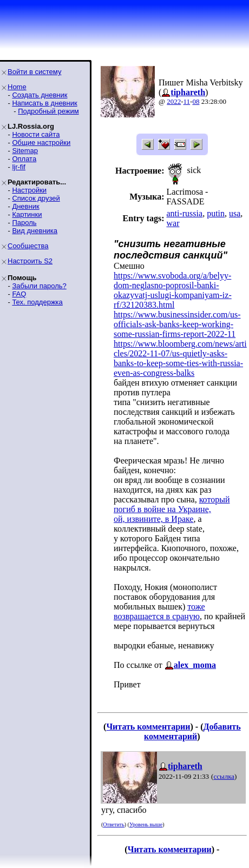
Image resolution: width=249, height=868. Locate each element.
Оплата (24, 159)
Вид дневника (35, 231)
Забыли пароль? (39, 286)
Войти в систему (34, 72)
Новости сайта (36, 134)
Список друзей (36, 198)
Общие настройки (41, 143)
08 (196, 101)
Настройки (29, 190)
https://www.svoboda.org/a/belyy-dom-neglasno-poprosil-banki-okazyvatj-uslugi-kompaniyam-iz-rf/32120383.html (173, 290)
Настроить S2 (30, 261)
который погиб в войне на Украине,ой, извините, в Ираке (172, 509)
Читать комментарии (148, 727)
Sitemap (25, 151)
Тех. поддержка (37, 302)
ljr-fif (19, 167)
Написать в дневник (44, 103)
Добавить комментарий (192, 731)
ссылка (224, 776)
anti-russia (184, 213)
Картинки (27, 214)
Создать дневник (40, 95)
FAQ (19, 294)
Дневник (25, 206)
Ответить (113, 824)
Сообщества (28, 246)
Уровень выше (146, 824)
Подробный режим (48, 111)
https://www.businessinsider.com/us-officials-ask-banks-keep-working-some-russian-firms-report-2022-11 (177, 324)
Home (17, 87)
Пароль (24, 223)
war (173, 223)
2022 (174, 101)
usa (235, 213)
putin (216, 213)
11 (187, 101)
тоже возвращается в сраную (159, 611)
